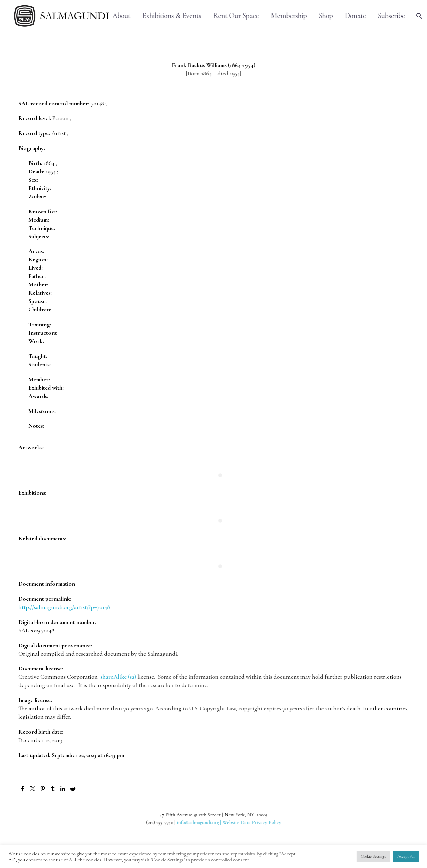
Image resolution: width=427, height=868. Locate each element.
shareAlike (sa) (118, 677)
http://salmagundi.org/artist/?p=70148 (64, 607)
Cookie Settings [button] (373, 856)
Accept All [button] (406, 856)
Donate (355, 16)
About (121, 16)
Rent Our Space (236, 16)
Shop (326, 16)
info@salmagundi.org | (200, 822)
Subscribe (391, 16)
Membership (289, 16)
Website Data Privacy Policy (252, 822)
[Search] (418, 16)
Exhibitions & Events (172, 16)
